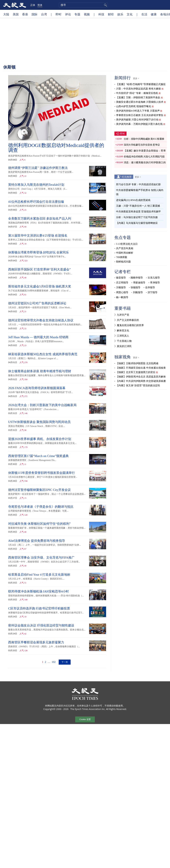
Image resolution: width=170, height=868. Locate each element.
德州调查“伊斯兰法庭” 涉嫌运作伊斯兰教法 (38, 168)
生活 (144, 14)
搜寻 (105, 5)
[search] (83, 5)
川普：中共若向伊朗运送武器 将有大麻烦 (138, 89)
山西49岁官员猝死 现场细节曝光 (134, 106)
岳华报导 (150, 287)
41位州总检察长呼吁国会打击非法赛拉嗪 (36, 202)
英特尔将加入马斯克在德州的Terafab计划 (36, 185)
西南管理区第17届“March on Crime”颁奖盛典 (38, 456)
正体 (33, 5)
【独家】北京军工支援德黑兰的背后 (136, 372)
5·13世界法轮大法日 (127, 244)
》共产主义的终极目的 (127, 320)
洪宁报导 (153, 292)
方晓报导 (121, 287)
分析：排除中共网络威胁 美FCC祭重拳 (144, 139)
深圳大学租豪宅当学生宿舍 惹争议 (142, 145)
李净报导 (155, 283)
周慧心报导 (122, 292)
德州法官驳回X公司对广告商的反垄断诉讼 (37, 303)
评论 (68, 14)
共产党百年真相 (125, 248)
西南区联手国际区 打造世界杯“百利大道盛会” (39, 269)
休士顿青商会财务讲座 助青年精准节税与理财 (40, 371)
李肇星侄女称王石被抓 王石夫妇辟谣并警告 (140, 115)
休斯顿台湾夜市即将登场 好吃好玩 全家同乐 (38, 252)
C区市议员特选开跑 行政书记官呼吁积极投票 (39, 608)
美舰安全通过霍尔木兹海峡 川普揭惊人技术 (140, 102)
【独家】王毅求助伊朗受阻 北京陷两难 (137, 363)
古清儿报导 (154, 278)
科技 (101, 14)
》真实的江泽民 (123, 346)
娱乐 (120, 14)
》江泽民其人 (122, 336)
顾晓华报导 (137, 278)
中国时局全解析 (125, 253)
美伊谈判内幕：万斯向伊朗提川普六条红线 (139, 124)
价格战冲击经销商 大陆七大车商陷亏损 (144, 157)
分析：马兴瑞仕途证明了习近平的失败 (137, 217)
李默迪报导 (139, 283)
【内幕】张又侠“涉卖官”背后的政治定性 (138, 385)
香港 (25, 14)
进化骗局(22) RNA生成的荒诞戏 (133, 200)
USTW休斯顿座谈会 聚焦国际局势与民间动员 (39, 422)
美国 (16, 14)
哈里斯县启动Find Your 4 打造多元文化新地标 (39, 575)
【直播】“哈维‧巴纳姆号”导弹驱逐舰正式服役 (141, 84)
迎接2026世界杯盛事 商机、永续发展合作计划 (40, 439)
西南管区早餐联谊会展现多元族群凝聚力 (36, 642)
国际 (34, 14)
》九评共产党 (122, 315)
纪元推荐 (127, 177)
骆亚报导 (121, 278)
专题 (77, 14)
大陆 (6, 14)
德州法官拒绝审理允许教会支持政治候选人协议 (41, 320)
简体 (40, 5)
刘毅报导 (138, 292)
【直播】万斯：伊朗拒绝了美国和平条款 (138, 98)
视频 (87, 14)
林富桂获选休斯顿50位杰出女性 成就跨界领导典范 (43, 354)
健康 (154, 14)
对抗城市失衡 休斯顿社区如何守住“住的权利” (39, 524)
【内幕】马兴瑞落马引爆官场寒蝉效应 (137, 223)
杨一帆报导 (122, 297)
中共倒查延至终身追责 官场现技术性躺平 (139, 212)
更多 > (136, 78)
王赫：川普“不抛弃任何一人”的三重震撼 (138, 206)
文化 (130, 14)
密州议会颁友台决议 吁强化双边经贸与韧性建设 (41, 625)
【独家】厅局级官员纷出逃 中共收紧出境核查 (141, 368)
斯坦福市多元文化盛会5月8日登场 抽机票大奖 (40, 286)
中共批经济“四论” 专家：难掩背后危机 (137, 93)
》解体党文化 (122, 331)
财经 (111, 14)
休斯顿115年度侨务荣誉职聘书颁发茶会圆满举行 (42, 473)
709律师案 (122, 257)
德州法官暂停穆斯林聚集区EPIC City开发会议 (39, 490)
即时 (59, 14)
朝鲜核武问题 (123, 262)
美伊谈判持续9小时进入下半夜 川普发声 (138, 111)
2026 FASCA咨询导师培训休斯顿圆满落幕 (37, 388)
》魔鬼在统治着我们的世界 (129, 325)
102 (54, 662)
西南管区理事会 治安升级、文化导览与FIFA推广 (41, 558)
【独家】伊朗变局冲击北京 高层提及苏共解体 (141, 377)
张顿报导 (136, 287)
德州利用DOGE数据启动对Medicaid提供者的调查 (56, 148)
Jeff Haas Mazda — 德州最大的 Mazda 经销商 (38, 337)
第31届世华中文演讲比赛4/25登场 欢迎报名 (38, 236)
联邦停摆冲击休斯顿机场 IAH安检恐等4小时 (38, 591)
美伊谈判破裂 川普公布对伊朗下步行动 (137, 120)
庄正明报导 (122, 283)
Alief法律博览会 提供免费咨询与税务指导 (37, 541)
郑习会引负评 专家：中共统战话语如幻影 (138, 184)
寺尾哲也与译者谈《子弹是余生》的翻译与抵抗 (41, 507)
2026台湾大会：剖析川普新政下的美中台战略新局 (42, 405)
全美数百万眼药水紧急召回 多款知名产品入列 (40, 219)
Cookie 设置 (85, 719)
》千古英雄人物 (123, 341)
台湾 (44, 14)
